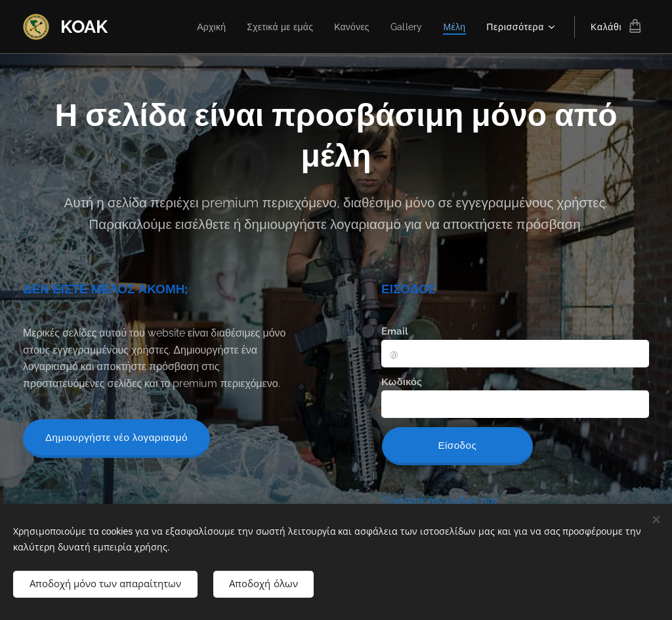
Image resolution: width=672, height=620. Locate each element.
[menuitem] (204, 27)
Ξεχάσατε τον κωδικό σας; (441, 501)
